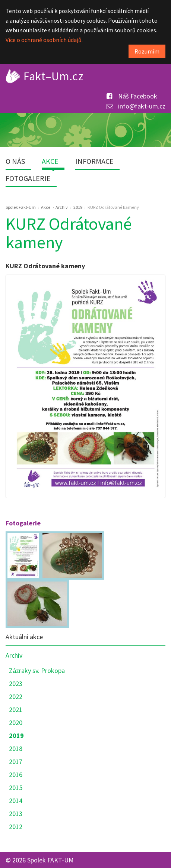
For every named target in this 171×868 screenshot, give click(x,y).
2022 (16, 697)
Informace (94, 161)
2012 (16, 827)
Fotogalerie (28, 178)
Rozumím (147, 51)
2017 (16, 762)
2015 (16, 788)
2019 (16, 736)
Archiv (14, 655)
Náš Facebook (132, 96)
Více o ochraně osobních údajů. (44, 40)
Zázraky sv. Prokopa (37, 671)
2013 (16, 814)
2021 (16, 710)
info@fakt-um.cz (136, 106)
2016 (16, 775)
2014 (16, 801)
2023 (16, 684)
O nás (15, 161)
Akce (50, 161)
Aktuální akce (24, 637)
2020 (16, 723)
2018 (16, 749)
